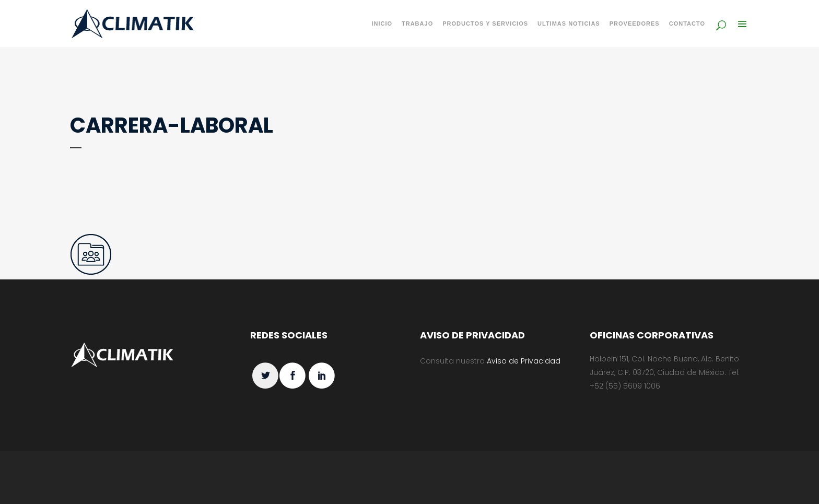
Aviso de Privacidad (524, 361)
